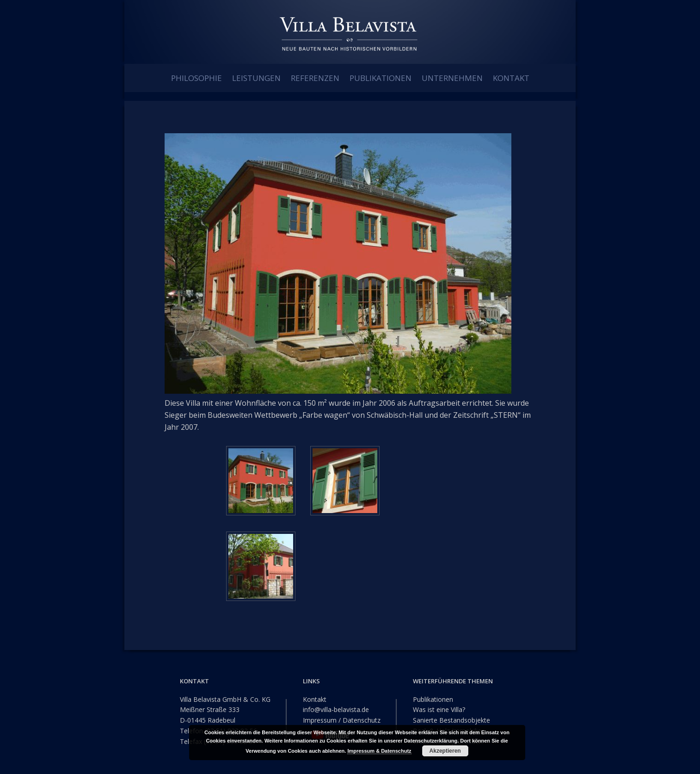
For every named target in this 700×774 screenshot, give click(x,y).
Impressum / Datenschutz (342, 720)
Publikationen (433, 699)
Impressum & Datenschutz (379, 751)
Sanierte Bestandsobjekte (451, 720)
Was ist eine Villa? (439, 709)
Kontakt (315, 699)
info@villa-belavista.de (336, 709)
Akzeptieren (445, 751)
